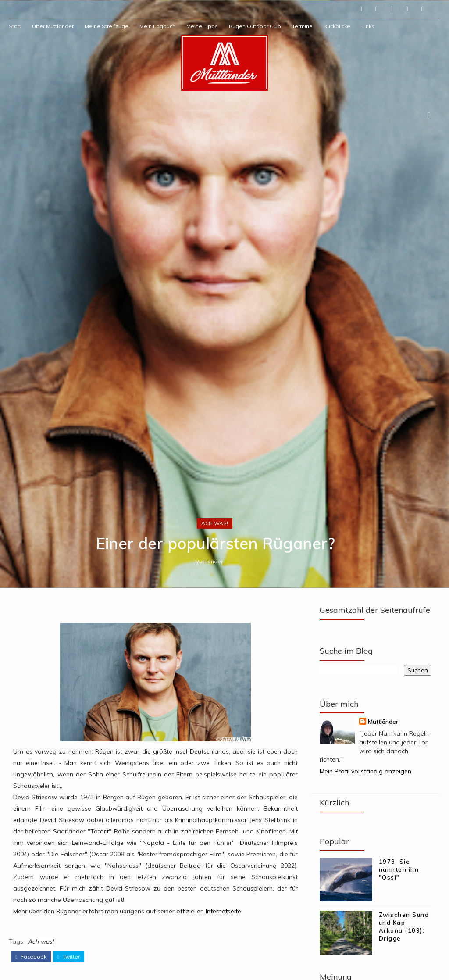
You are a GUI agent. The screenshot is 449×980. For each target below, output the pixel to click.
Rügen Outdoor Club (255, 26)
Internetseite (223, 911)
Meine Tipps (202, 26)
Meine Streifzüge (107, 26)
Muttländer (209, 561)
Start (15, 26)
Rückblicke (337, 26)
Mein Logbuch (157, 26)
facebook (31, 957)
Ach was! (215, 523)
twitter (69, 957)
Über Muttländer (53, 26)
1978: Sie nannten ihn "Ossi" (399, 869)
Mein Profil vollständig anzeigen (365, 771)
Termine (302, 26)
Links (368, 26)
